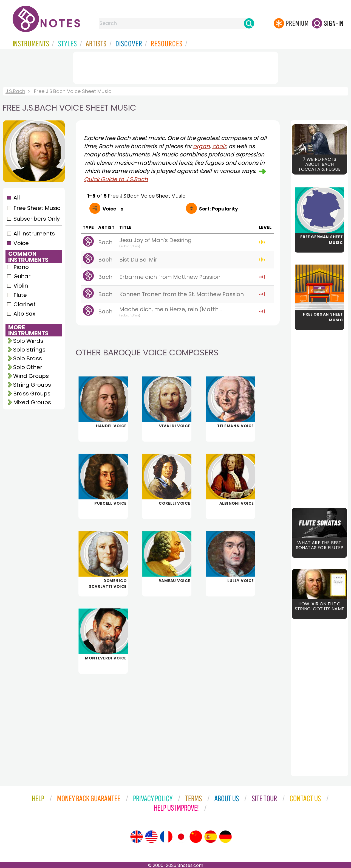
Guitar (22, 276)
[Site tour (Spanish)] (211, 837)
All (17, 198)
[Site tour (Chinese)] (196, 837)
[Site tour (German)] (225, 837)
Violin (21, 286)
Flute (20, 295)
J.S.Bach (15, 91)
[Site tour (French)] (166, 837)
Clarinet (25, 304)
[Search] (249, 23)
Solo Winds (28, 341)
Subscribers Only (37, 219)
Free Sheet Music (37, 208)
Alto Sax (24, 314)
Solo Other (28, 367)
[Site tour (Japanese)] (181, 837)
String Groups (32, 385)
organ (201, 146)
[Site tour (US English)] (151, 837)
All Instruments (34, 234)
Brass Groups (32, 394)
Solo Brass (28, 358)
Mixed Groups (32, 402)
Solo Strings (29, 350)
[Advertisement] (175, 67)
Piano (21, 267)
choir (219, 146)
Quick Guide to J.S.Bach (116, 179)
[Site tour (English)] (137, 837)
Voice (21, 243)
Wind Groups (31, 376)
